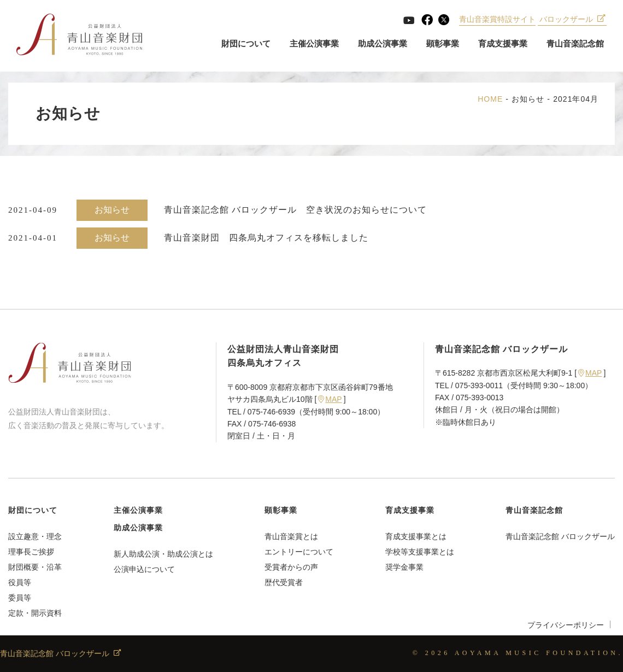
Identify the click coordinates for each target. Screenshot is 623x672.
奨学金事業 (404, 567)
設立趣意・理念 (35, 536)
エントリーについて (299, 552)
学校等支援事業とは (420, 552)
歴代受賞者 (284, 582)
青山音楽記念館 (575, 43)
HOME (490, 99)
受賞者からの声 (291, 567)
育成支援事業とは (416, 536)
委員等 (20, 598)
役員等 (20, 582)
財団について (246, 43)
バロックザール (572, 19)
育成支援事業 (503, 43)
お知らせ (528, 99)
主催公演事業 (314, 43)
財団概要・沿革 (35, 567)
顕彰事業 (443, 43)
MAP (330, 399)
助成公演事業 (383, 43)
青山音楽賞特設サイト (497, 19)
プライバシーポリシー (566, 625)
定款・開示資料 (35, 613)
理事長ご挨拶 (31, 552)
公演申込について (144, 569)
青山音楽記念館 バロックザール (560, 536)
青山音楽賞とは (291, 536)
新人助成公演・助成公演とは (163, 554)
